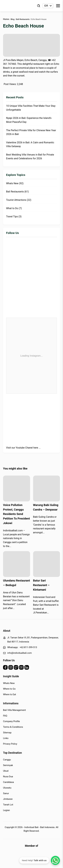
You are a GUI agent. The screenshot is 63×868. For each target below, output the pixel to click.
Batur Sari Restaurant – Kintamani (41, 585)
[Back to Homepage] (15, 6)
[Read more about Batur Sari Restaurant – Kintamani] (47, 564)
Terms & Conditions (13, 727)
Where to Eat (10, 694)
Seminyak (8, 765)
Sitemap (7, 733)
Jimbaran (8, 799)
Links (6, 738)
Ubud (6, 771)
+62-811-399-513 (28, 647)
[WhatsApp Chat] (55, 860)
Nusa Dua (8, 777)
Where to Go (9, 689)
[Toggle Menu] (58, 6)
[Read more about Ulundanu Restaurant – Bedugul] (17, 564)
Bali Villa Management (14, 710)
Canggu (7, 760)
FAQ (5, 716)
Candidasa (8, 782)
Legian (6, 810)
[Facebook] (5, 668)
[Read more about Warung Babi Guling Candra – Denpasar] (47, 488)
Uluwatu (7, 788)
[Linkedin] (27, 668)
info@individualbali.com (20, 653)
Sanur (6, 793)
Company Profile (11, 721)
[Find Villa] (39, 6)
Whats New (9, 683)
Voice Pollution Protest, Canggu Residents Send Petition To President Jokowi (16, 514)
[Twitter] (16, 668)
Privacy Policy (10, 744)
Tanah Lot (8, 805)
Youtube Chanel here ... (28, 448)
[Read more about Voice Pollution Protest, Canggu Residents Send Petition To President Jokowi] (17, 488)
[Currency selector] (48, 6)
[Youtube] (21, 668)
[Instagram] (11, 668)
